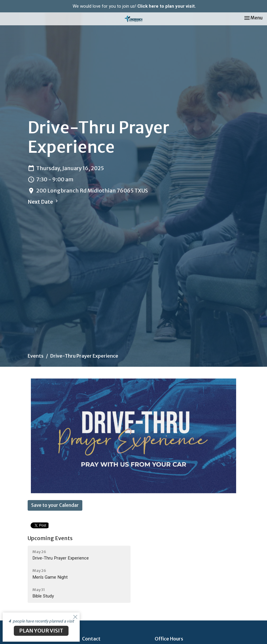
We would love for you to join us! (134, 6)
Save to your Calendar (55, 505)
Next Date (44, 202)
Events (36, 356)
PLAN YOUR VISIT (41, 631)
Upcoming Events (50, 538)
